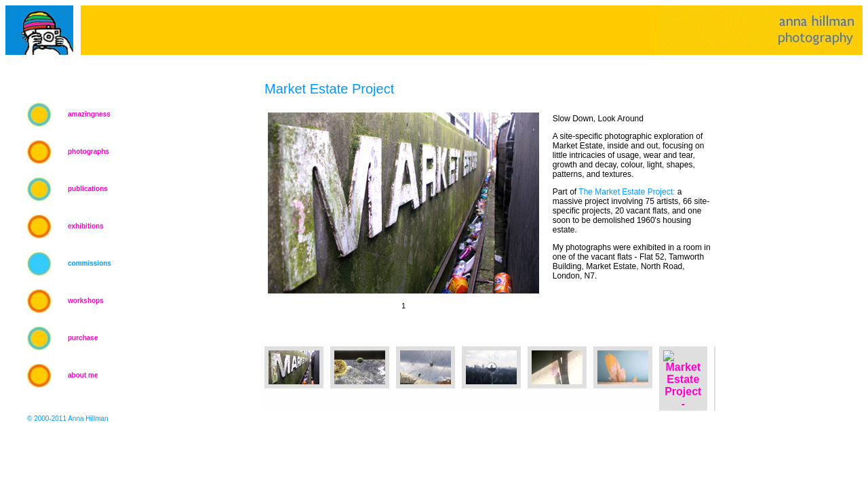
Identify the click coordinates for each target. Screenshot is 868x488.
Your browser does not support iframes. (400, 219)
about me (83, 375)
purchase (83, 338)
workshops (86, 301)
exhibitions (86, 226)
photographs (88, 151)
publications (88, 189)
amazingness (89, 114)
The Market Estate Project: (627, 192)
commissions (90, 263)
